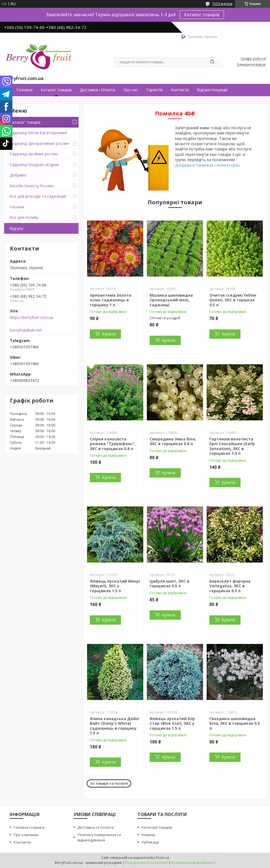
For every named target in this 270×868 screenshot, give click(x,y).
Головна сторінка (29, 827)
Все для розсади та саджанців (38, 196)
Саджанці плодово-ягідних (34, 165)
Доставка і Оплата (97, 90)
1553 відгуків (222, 4)
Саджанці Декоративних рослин (39, 143)
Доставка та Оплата (96, 827)
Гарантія (154, 90)
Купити (109, 334)
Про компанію (26, 835)
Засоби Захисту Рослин (32, 186)
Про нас (131, 90)
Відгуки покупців (212, 90)
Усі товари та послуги (109, 783)
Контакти (180, 90)
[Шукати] (212, 62)
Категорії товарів (157, 827)
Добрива (18, 175)
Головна (25, 90)
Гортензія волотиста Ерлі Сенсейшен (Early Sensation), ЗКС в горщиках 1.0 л (232, 446)
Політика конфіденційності (193, 863)
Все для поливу (24, 217)
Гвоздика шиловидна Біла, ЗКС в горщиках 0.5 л (235, 723)
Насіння (17, 207)
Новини (148, 835)
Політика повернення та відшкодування (99, 837)
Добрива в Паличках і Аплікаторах (207, 165)
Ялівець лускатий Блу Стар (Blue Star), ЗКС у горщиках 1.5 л (172, 723)
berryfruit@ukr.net (26, 330)
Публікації (150, 842)
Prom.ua (163, 858)
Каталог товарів (202, 15)
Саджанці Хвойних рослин (34, 154)
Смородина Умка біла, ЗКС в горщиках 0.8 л (173, 441)
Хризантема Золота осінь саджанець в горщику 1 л (111, 300)
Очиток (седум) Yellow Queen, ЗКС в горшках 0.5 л (233, 300)
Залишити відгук (251, 65)
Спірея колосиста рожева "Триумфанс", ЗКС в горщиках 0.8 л (113, 444)
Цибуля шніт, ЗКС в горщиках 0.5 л (169, 584)
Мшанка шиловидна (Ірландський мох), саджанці (171, 300)
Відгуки (16, 228)
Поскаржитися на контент (147, 863)
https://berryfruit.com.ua (31, 318)
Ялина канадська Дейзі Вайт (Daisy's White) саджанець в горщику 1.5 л (114, 726)
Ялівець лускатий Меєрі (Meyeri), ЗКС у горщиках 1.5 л (115, 586)
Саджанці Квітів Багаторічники (38, 133)
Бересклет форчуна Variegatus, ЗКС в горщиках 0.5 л (230, 586)
